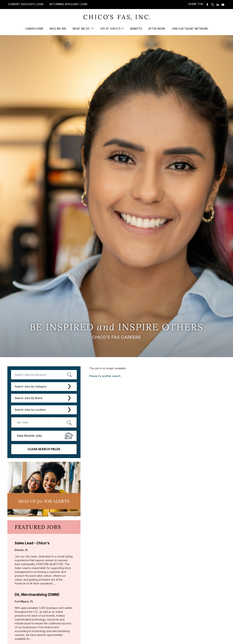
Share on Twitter (213, 5)
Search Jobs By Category (31, 386)
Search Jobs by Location (30, 410)
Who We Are (58, 29)
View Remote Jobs (29, 436)
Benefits (136, 29)
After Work (157, 29)
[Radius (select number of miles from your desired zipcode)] (61, 422)
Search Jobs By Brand (28, 398)
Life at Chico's (110, 29)
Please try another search (105, 376)
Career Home (34, 29)
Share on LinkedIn (218, 5)
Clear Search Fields (44, 449)
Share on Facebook (208, 5)
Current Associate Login (26, 4)
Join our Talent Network (190, 29)
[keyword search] (44, 375)
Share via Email (223, 5)
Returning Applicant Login (68, 4)
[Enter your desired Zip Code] (32, 422)
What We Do (82, 29)
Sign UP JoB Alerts (44, 501)
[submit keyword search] (69, 375)
